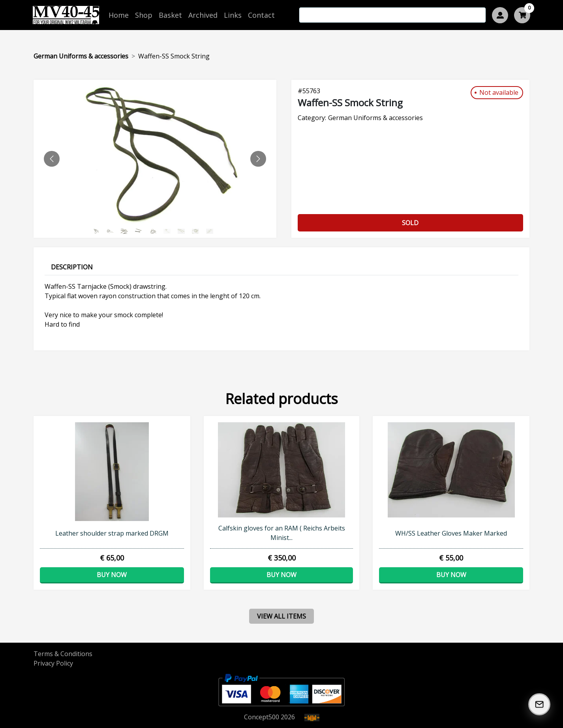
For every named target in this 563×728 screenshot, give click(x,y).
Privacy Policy (53, 663)
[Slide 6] (184, 231)
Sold (410, 223)
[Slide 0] (98, 231)
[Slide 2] (127, 231)
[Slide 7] (198, 231)
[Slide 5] (169, 231)
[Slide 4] (155, 231)
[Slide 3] (141, 231)
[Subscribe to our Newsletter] (539, 704)
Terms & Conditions (63, 654)
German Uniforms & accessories (81, 56)
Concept (262, 717)
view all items (281, 616)
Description (72, 267)
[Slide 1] (113, 231)
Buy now (112, 575)
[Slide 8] (212, 231)
